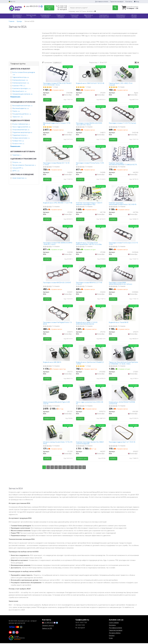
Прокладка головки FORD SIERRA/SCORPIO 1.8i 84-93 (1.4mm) (58, 244)
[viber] (14, 633)
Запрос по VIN (47, 629)
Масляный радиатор (21, 108)
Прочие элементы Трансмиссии (24, 165)
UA (11, 2)
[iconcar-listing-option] (138, 63)
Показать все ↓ (16, 97)
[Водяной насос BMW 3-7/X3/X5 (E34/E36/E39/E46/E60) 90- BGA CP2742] (91, 313)
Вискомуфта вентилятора (22, 106)
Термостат (18, 117)
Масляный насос (19, 91)
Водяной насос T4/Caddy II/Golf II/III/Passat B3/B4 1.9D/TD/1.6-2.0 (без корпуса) (89, 244)
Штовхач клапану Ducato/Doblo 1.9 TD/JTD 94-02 (58, 444)
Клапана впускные (20, 80)
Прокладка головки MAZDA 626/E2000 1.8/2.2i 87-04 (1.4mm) (89, 124)
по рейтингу (57, 63)
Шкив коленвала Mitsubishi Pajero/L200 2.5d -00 (57, 404)
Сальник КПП (18, 168)
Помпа (16, 111)
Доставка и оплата (102, 2)
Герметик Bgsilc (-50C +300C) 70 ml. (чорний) (121, 84)
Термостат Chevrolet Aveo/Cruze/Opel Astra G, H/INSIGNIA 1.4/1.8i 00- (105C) (123, 364)
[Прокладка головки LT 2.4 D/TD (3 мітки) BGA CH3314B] (124, 114)
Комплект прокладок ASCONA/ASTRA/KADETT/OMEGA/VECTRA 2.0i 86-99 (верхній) (123, 164)
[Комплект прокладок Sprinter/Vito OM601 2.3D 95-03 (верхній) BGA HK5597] (91, 433)
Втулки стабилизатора (21, 124)
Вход (136, 2)
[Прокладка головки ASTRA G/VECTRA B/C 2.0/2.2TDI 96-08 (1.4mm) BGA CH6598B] (58, 74)
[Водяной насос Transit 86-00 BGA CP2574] (124, 313)
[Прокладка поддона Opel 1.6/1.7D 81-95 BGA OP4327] (124, 433)
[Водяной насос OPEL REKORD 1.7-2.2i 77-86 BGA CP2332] (58, 194)
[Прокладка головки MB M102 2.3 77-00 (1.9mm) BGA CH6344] (91, 273)
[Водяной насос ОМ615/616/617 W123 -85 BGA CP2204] (91, 74)
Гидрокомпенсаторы (21, 77)
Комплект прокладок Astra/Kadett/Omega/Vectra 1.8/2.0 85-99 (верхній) (123, 204)
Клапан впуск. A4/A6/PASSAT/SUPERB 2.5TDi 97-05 (122, 404)
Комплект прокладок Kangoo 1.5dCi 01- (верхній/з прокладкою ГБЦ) (89, 204)
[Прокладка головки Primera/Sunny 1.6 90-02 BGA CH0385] (91, 154)
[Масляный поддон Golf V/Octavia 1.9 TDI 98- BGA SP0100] (58, 114)
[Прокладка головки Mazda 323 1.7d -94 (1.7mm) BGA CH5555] (58, 154)
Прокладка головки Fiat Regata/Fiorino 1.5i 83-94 (58, 324)
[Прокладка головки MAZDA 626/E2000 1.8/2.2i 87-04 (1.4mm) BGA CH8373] (91, 114)
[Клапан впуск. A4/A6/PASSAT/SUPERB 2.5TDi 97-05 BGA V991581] (124, 393)
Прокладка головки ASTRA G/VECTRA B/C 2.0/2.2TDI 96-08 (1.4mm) (57, 84)
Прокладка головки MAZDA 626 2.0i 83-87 (57, 283)
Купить (47, 100)
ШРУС (16, 171)
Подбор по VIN (49, 8)
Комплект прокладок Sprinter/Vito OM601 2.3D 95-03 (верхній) (90, 444)
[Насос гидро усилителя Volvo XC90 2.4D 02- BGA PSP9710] (91, 393)
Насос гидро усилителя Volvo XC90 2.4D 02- (90, 404)
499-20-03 (31, 6)
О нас (111, 639)
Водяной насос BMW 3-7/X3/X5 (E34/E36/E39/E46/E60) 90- (87, 324)
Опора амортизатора (21, 130)
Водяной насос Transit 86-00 (119, 323)
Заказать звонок (48, 626)
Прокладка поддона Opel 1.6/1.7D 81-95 (122, 443)
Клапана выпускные (21, 83)
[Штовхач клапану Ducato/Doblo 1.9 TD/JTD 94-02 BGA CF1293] (58, 433)
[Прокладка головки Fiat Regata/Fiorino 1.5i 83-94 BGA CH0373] (58, 313)
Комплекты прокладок (22, 88)
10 (80, 468)
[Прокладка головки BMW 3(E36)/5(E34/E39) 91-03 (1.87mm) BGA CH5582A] (124, 273)
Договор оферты (115, 634)
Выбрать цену (49, 419)
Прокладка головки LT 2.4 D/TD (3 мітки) (122, 123)
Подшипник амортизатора (22, 132)
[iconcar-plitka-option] (136, 63)
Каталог (112, 636)
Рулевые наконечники (21, 138)
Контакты (129, 2)
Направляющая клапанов (22, 94)
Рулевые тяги (18, 141)
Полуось (17, 162)
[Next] (84, 468)
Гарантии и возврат (116, 631)
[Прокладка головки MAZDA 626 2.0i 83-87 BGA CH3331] (58, 273)
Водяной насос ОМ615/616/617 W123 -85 (90, 83)
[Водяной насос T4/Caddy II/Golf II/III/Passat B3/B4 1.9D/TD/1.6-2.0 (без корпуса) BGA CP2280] (91, 234)
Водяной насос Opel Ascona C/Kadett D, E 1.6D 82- (90, 364)
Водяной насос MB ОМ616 (52, 363)
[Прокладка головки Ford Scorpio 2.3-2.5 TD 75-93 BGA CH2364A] (124, 234)
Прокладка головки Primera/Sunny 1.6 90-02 (90, 164)
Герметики (17, 155)
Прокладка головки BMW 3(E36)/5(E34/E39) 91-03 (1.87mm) (121, 284)
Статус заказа (114, 623)
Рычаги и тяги (18, 144)
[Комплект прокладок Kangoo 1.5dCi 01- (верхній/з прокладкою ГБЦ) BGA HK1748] (91, 194)
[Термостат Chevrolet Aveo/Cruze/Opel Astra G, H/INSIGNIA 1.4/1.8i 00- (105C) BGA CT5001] (124, 353)
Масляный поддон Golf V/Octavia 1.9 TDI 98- (57, 124)
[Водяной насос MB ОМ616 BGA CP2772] (58, 353)
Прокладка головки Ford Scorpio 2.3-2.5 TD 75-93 (123, 244)
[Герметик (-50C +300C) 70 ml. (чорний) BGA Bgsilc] (124, 74)
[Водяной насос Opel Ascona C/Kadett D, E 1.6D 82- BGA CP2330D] (91, 353)
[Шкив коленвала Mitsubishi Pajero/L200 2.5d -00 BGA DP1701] (58, 393)
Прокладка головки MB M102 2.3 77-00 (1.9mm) (89, 284)
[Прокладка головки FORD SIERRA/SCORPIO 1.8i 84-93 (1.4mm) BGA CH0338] (58, 234)
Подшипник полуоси (20, 135)
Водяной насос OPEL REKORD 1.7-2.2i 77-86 (58, 203)
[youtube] (10, 633)
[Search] (115, 8)
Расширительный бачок (22, 114)
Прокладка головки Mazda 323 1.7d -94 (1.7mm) (56, 164)
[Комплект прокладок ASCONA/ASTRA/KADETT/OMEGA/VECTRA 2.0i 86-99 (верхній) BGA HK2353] (124, 154)
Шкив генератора (20, 178)
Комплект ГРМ (19, 86)
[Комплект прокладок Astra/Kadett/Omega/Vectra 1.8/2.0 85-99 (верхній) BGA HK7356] (124, 194)
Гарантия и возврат (117, 2)
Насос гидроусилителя (21, 127)
